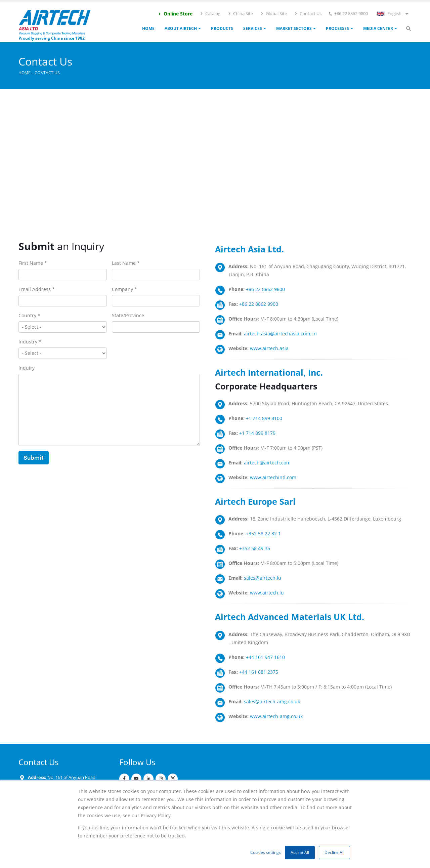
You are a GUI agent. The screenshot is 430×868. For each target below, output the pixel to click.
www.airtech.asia (269, 348)
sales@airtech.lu (263, 578)
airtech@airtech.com (267, 463)
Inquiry (27, 368)
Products (222, 28)
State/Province (128, 315)
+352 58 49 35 (255, 548)
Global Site (274, 13)
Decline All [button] (334, 852)
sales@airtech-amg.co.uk (272, 701)
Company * (124, 289)
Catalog (210, 13)
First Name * (33, 263)
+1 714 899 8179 (257, 433)
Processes (337, 28)
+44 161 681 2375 (259, 672)
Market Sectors (294, 28)
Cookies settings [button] (266, 852)
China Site (240, 13)
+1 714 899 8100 (264, 418)
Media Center (378, 28)
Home (148, 28)
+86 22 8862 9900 (259, 304)
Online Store (175, 14)
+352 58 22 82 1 (263, 533)
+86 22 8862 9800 (265, 289)
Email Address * (37, 289)
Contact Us (308, 13)
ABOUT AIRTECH (181, 28)
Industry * (30, 342)
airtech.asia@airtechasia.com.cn (280, 334)
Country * (29, 315)
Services (253, 28)
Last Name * (126, 263)
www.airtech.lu (267, 593)
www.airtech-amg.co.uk (276, 716)
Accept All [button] (300, 852)
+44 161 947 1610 (265, 657)
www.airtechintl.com (273, 477)
